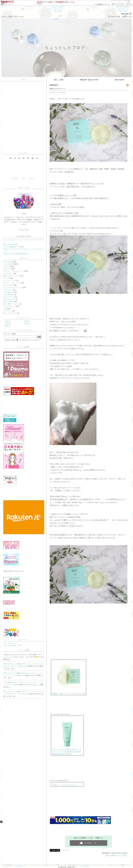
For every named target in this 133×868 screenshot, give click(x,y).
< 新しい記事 (58, 80)
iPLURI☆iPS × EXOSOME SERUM (16, 254)
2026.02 (8, 326)
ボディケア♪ (8, 269)
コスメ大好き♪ (8, 264)
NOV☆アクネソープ (57, 89)
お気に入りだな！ (9, 299)
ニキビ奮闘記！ (9, 295)
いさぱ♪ (6, 682)
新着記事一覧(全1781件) (89, 80)
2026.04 (8, 321)
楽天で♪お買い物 (9, 302)
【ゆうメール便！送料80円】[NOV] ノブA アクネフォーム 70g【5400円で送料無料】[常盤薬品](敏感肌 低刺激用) (67, 752)
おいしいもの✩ (9, 285)
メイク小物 (7, 278)
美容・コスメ (8, 4)
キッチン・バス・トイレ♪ (12, 283)
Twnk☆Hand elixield (10, 244)
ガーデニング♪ (8, 290)
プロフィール (18, 17)
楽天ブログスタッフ (10, 664)
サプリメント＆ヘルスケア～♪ (14, 271)
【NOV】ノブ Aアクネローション (64, 785)
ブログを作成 (119, 4)
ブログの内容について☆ (14, 646)
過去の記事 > (120, 80)
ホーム (4, 17)
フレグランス (8, 311)
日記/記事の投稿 (24, 236)
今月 (24, 178)
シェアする (65, 850)
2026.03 (8, 324)
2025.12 (27, 324)
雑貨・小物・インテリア (12, 276)
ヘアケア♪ (7, 266)
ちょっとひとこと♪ (10, 643)
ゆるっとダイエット (10, 313)
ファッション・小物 (10, 306)
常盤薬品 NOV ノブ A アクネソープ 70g (69, 694)
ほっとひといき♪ (9, 297)
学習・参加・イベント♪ (11, 304)
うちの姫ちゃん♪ (9, 292)
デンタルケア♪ (8, 273)
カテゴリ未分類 (9, 262)
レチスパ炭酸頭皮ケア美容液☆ (14, 247)
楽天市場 (129, 4)
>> (102, 4)
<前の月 (15, 178)
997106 (125, 14)
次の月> (32, 178)
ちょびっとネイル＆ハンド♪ (13, 288)
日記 (10, 17)
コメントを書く (121, 855)
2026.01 (27, 321)
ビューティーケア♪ (10, 280)
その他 (6, 309)
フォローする (24, 230)
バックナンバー (24, 318)
